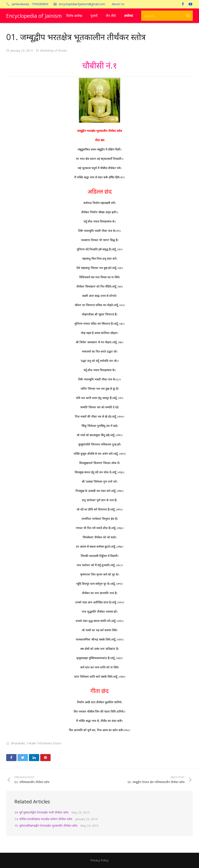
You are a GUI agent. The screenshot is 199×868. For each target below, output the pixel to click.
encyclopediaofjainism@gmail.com (82, 4)
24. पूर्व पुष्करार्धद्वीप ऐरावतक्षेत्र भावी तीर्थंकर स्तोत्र (41, 812)
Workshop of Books (53, 50)
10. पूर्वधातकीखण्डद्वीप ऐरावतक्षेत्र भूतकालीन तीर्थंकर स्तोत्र (46, 826)
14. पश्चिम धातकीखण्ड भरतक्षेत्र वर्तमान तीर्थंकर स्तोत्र (43, 819)
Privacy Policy (99, 860)
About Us (118, 4)
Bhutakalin (18, 743)
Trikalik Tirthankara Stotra (44, 743)
